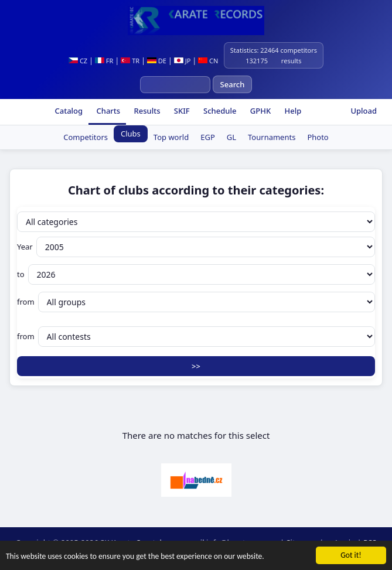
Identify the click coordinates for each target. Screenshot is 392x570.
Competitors (86, 137)
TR (130, 61)
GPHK (259, 111)
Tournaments (272, 137)
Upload (364, 111)
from (196, 302)
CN (208, 61)
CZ (78, 61)
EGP (208, 137)
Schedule (219, 111)
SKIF (180, 111)
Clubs (131, 134)
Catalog (68, 111)
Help (292, 111)
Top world (171, 137)
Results (146, 111)
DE (157, 61)
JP (183, 61)
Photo (318, 137)
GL (231, 137)
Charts (107, 111)
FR (104, 61)
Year (196, 247)
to (196, 274)
